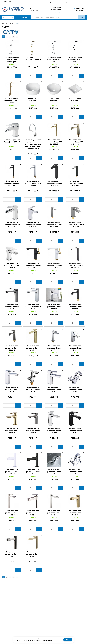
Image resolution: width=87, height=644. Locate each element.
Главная (4, 24)
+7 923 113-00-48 (57, 9)
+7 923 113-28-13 (57, 7)
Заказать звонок (57, 12)
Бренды (11, 24)
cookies (26, 639)
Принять (68, 640)
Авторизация (25, 17)
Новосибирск (7, 2)
